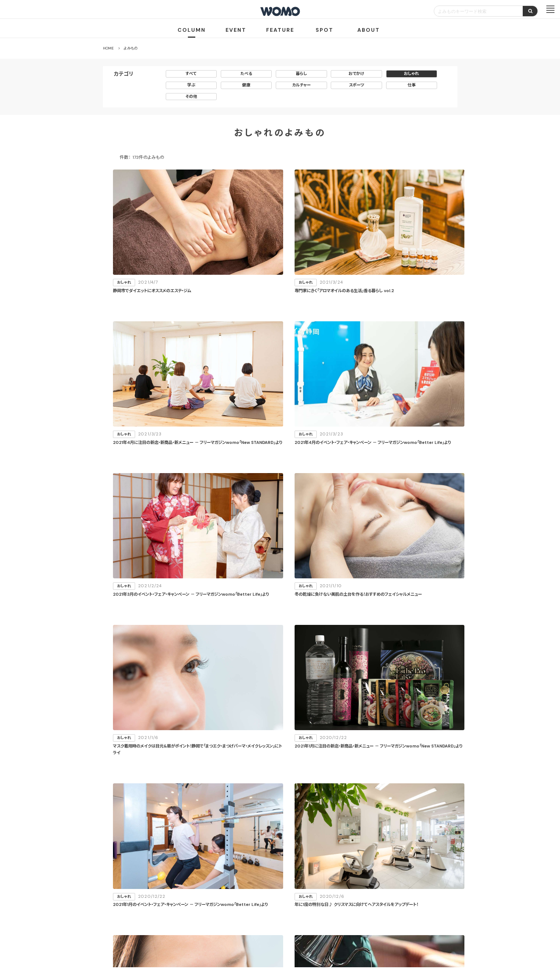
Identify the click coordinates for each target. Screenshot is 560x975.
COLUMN (192, 30)
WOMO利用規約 (288, 905)
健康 (246, 85)
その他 (191, 96)
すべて (191, 73)
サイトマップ (324, 905)
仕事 (412, 85)
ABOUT (369, 30)
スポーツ (357, 85)
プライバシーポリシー (256, 932)
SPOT (324, 30)
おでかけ (356, 73)
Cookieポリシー (301, 932)
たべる (246, 73)
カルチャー (301, 85)
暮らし (301, 73)
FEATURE (280, 30)
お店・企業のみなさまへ (243, 905)
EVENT (236, 30)
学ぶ (191, 85)
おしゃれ (411, 73)
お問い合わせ (339, 932)
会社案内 (217, 932)
